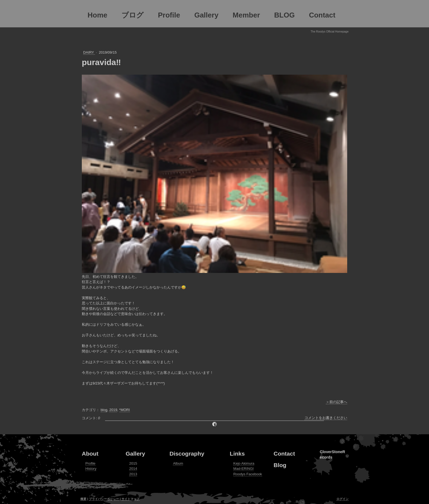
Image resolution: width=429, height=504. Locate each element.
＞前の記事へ (337, 402)
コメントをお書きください (326, 418)
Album (178, 463)
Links (237, 454)
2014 (133, 469)
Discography (187, 454)
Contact (284, 454)
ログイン (343, 499)
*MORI (125, 410)
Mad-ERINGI (244, 469)
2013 (133, 474)
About (90, 454)
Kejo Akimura (244, 463)
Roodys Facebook (248, 474)
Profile (90, 463)
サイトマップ (131, 499)
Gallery (135, 454)
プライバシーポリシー (104, 499)
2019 (113, 410)
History (91, 469)
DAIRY (89, 52)
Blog (280, 465)
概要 (83, 499)
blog (104, 410)
